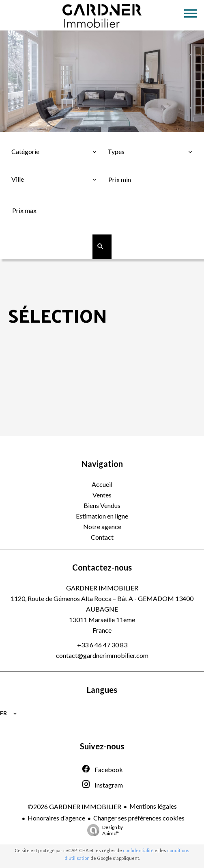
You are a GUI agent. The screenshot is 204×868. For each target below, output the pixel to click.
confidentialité (138, 850)
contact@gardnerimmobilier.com (102, 655)
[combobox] (54, 152)
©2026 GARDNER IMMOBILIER (74, 806)
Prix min (122, 166)
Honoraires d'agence (56, 818)
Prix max (27, 197)
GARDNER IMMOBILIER (102, 588)
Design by (103, 830)
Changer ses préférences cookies (139, 818)
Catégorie (28, 138)
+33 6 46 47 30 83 (102, 645)
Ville (20, 166)
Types (117, 138)
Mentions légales (153, 806)
